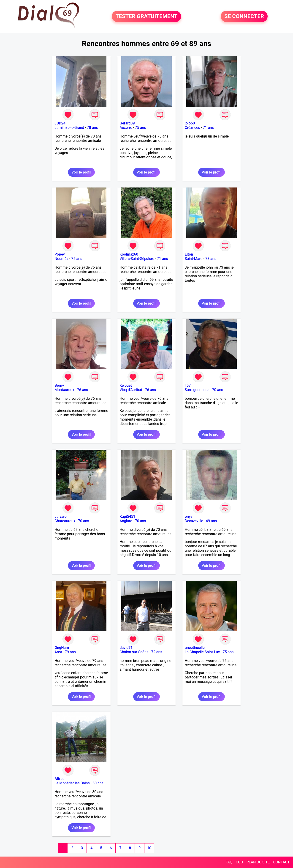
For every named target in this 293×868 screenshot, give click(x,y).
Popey (60, 254)
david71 (126, 648)
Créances (192, 128)
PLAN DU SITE (258, 862)
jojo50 (190, 123)
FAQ (229, 862)
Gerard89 (127, 123)
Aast (58, 652)
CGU (239, 862)
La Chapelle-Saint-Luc (202, 652)
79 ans (70, 652)
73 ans (211, 259)
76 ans (82, 390)
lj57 (188, 385)
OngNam (62, 648)
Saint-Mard (194, 259)
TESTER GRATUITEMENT (146, 17)
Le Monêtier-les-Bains (72, 783)
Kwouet (126, 385)
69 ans (212, 521)
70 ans (218, 390)
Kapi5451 (128, 517)
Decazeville (194, 521)
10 (149, 848)
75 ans (141, 128)
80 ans (98, 783)
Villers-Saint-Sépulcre (137, 259)
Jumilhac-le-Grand (69, 128)
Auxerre (126, 128)
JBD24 (60, 123)
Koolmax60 (129, 254)
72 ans (157, 652)
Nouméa (61, 259)
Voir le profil (81, 172)
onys (189, 517)
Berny (59, 385)
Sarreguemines (197, 390)
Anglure (126, 521)
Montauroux (64, 390)
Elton (189, 254)
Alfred (59, 779)
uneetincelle (195, 648)
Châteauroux (65, 521)
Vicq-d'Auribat (131, 390)
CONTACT (281, 862)
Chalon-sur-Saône (134, 652)
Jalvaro (61, 517)
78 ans (92, 128)
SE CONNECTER (244, 17)
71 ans (208, 128)
